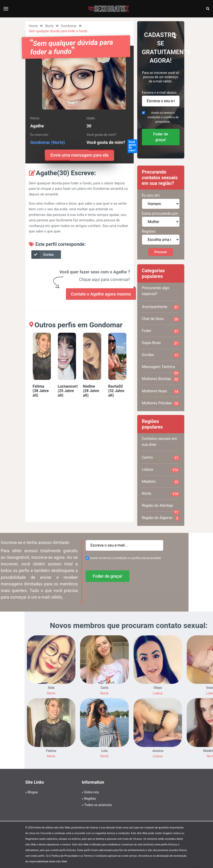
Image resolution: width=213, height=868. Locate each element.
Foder (161, 331)
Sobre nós (92, 792)
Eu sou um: (151, 195)
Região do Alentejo (161, 507)
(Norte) (58, 142)
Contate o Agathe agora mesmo (101, 294)
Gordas (43, 255)
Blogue (33, 792)
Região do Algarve (161, 518)
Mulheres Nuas (161, 391)
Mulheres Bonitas (161, 379)
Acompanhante (161, 307)
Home (33, 26)
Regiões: (149, 231)
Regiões (90, 799)
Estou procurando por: (160, 213)
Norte (49, 26)
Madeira (161, 482)
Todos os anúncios (98, 805)
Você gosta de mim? (132, 146)
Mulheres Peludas (161, 403)
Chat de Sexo (161, 319)
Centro (161, 458)
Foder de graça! (161, 137)
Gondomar (69, 26)
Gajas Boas (161, 343)
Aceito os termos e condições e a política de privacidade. (163, 117)
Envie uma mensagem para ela (80, 155)
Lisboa (161, 470)
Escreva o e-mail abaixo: (160, 93)
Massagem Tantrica (161, 369)
